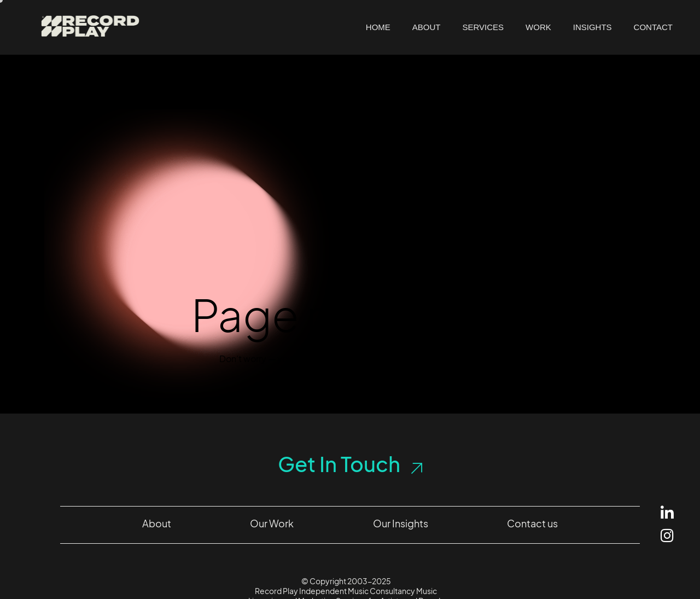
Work (538, 27)
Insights (593, 27)
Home (378, 27)
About (427, 27)
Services (483, 27)
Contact (653, 27)
